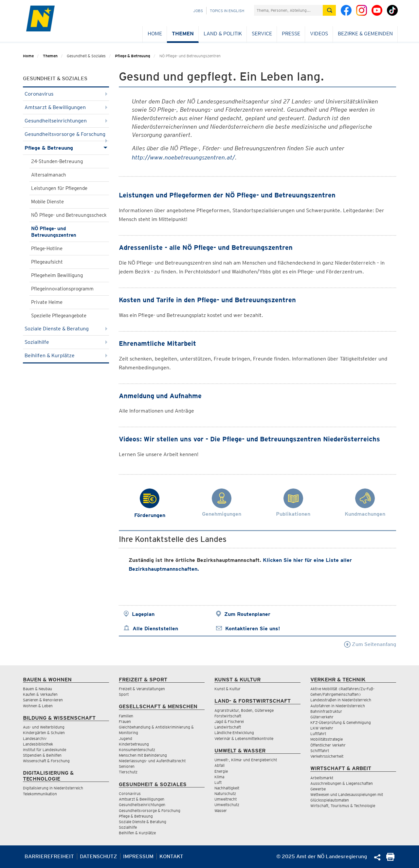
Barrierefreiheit (49, 856)
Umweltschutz (227, 805)
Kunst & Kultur (228, 689)
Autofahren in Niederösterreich (338, 706)
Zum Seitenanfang (370, 644)
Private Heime (47, 302)
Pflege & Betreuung (133, 56)
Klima (219, 777)
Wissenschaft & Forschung (46, 761)
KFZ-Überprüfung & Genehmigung (341, 722)
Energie (221, 771)
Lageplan (143, 614)
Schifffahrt (320, 751)
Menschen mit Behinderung (143, 755)
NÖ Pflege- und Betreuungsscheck (69, 215)
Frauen (125, 721)
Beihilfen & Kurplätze (66, 355)
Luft (218, 782)
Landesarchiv (35, 739)
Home (155, 34)
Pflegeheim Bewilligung (57, 275)
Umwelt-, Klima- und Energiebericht (246, 760)
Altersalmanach (49, 175)
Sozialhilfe (66, 342)
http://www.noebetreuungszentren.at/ (183, 157)
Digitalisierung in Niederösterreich (53, 788)
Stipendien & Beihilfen (42, 755)
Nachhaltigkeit (227, 788)
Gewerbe (318, 789)
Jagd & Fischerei (229, 721)
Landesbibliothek (38, 744)
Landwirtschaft (228, 727)
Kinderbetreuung (134, 744)
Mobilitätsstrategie (327, 739)
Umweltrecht (226, 799)
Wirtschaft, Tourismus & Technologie (343, 806)
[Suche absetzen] (329, 10)
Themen (183, 34)
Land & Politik (223, 34)
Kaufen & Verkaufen (40, 694)
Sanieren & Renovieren (43, 700)
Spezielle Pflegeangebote (59, 316)
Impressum (138, 856)
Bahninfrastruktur (326, 711)
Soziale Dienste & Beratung (66, 329)
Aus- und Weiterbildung (44, 727)
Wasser (221, 811)
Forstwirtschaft (228, 716)
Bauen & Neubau (37, 689)
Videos (319, 34)
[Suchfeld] (288, 10)
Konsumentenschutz (137, 750)
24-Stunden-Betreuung (57, 161)
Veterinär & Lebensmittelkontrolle (244, 739)
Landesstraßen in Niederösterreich (341, 700)
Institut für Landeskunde (45, 750)
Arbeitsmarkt (322, 778)
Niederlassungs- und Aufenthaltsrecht (152, 761)
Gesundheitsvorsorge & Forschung (66, 136)
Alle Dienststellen (155, 628)
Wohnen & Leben (38, 706)
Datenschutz (99, 856)
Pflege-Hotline (47, 249)
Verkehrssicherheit (327, 756)
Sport (124, 694)
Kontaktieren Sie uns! (253, 628)
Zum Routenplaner (247, 614)
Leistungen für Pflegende (59, 188)
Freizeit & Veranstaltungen (142, 689)
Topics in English (227, 11)
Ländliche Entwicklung (234, 733)
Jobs (198, 11)
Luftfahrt (318, 734)
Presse (291, 34)
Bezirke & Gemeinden (365, 34)
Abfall (219, 765)
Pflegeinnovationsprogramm (62, 289)
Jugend (126, 739)
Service (262, 34)
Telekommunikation (40, 794)
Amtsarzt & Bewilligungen (66, 107)
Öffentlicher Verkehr (328, 745)
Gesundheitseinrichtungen (66, 121)
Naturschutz (225, 794)
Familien (126, 716)
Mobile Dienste (47, 202)
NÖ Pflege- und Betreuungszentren (54, 232)
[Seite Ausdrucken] (390, 859)
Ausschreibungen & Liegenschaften (342, 783)
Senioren (127, 766)
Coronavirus (66, 94)
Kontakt (171, 856)
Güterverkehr (322, 717)
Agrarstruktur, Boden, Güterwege (244, 710)
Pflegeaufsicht (47, 262)
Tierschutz (128, 772)
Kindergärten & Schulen (44, 733)
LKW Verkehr (322, 728)
